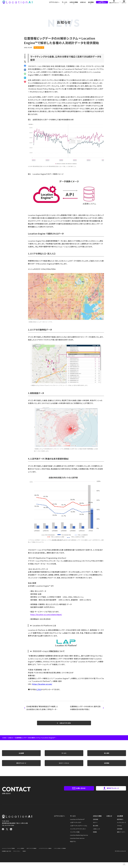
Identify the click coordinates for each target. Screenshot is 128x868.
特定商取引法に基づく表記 (28, 857)
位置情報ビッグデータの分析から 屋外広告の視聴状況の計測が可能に (86, 708)
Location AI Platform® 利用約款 (10, 854)
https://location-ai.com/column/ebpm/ (46, 615)
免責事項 (51, 857)
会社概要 (21, 756)
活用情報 (107, 768)
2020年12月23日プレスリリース (61, 540)
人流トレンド (96, 835)
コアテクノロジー (53, 4)
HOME (5, 739)
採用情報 (120, 835)
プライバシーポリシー (42, 857)
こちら (39, 689)
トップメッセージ (122, 828)
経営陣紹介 (120, 825)
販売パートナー (121, 838)
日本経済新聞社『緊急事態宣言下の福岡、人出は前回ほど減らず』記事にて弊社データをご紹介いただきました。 (42, 708)
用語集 (95, 838)
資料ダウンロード (21, 768)
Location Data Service (77, 844)
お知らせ (82, 4)
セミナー (95, 828)
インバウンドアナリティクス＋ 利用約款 (58, 854)
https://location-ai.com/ (42, 684)
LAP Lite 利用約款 (26, 854)
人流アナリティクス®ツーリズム (79, 831)
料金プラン (73, 847)
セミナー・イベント (64, 768)
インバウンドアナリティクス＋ (78, 835)
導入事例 (107, 756)
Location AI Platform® (77, 825)
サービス (64, 756)
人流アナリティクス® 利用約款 (40, 854)
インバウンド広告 (75, 838)
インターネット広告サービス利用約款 (11, 857)
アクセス (119, 831)
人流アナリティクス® (76, 828)
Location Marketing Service (79, 841)
